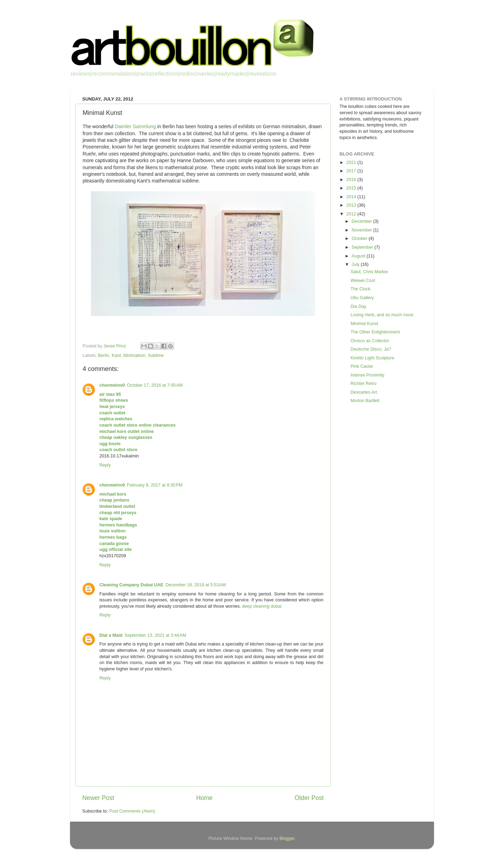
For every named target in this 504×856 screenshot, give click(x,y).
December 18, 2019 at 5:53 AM (196, 585)
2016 (352, 180)
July (356, 264)
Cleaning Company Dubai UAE (131, 585)
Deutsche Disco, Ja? (371, 349)
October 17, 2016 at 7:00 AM (155, 385)
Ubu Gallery (362, 298)
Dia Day (358, 306)
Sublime (156, 355)
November (363, 230)
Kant (116, 355)
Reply (105, 465)
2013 (352, 205)
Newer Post (98, 798)
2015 (352, 188)
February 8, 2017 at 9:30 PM (155, 485)
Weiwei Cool (363, 281)
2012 (352, 214)
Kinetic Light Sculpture (372, 358)
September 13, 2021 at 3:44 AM (155, 635)
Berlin (104, 355)
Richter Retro (363, 384)
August (359, 256)
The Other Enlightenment (375, 332)
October (360, 239)
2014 (352, 197)
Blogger (287, 838)
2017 (352, 171)
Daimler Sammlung (135, 126)
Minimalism (134, 355)
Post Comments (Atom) (132, 811)
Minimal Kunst (364, 324)
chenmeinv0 (112, 385)
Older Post (309, 798)
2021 (352, 163)
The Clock (360, 289)
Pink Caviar (362, 366)
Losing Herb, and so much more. (382, 315)
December (363, 221)
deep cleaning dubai (262, 606)
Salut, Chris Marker (369, 272)
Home (204, 798)
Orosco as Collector (370, 341)
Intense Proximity (367, 375)
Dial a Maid (111, 635)
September (363, 247)
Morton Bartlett (365, 401)
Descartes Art (364, 392)
